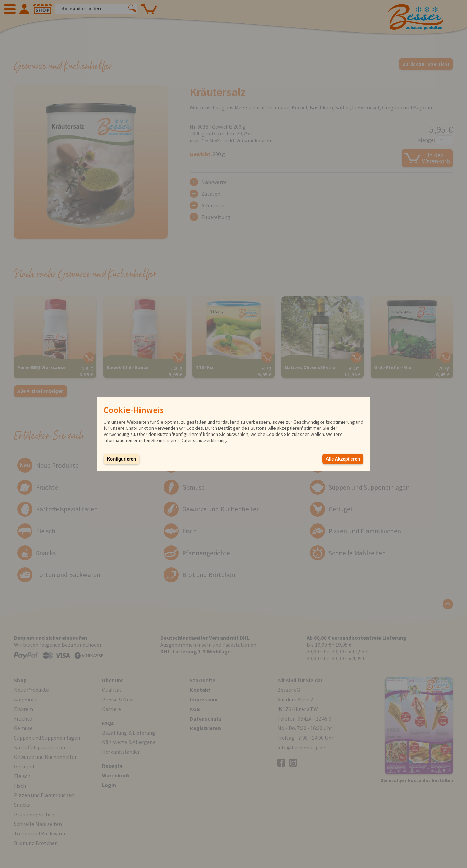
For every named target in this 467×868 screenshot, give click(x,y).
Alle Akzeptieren (343, 459)
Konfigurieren (122, 459)
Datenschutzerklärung (203, 440)
